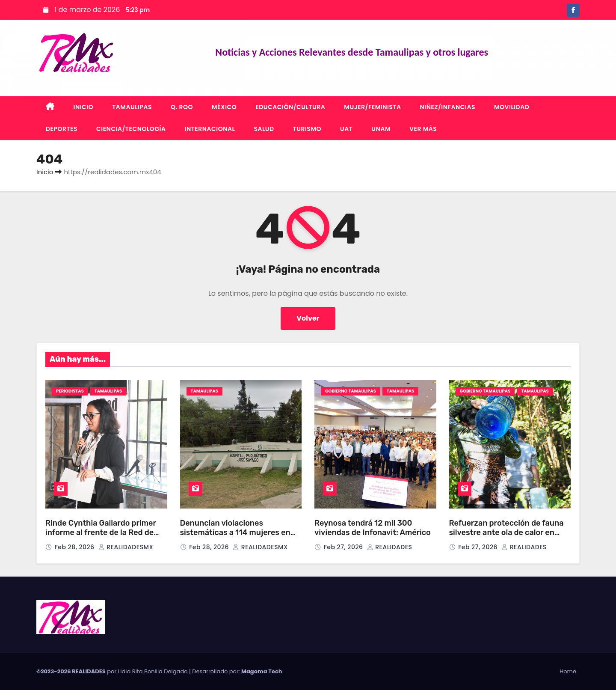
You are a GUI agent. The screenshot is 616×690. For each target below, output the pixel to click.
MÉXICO (224, 107)
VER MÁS (423, 129)
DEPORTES (62, 129)
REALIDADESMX (126, 547)
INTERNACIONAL (210, 129)
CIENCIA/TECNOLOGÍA (131, 129)
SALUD (264, 129)
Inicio (45, 172)
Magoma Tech (262, 671)
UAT (346, 129)
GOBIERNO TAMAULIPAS (351, 391)
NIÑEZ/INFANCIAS (448, 107)
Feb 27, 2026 (344, 547)
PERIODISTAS (70, 391)
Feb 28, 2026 (76, 547)
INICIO (84, 107)
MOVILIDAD (512, 107)
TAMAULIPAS (132, 107)
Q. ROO (182, 107)
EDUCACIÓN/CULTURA (290, 107)
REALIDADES (390, 547)
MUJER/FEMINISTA (372, 107)
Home (568, 671)
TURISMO (307, 129)
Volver (308, 318)
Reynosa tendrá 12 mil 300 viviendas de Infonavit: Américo (373, 528)
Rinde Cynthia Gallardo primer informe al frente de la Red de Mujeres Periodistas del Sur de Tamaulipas (101, 538)
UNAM (381, 129)
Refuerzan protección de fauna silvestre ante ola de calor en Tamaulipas (506, 533)
